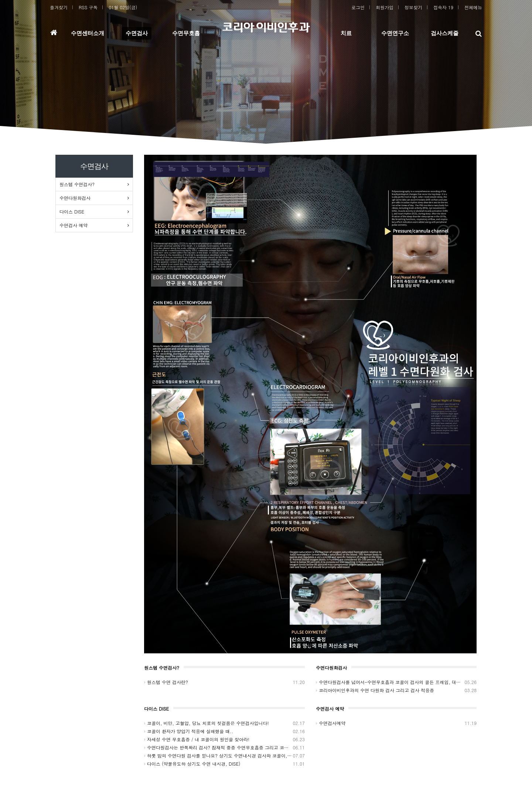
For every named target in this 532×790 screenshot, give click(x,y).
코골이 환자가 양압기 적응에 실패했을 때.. (224, 731)
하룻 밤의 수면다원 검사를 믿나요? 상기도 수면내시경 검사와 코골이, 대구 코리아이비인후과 (224, 756)
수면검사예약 (396, 723)
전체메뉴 (473, 7)
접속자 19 (443, 7)
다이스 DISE (72, 211)
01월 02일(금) (123, 7)
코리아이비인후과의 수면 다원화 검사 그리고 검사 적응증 (396, 690)
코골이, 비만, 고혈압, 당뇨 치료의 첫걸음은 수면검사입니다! (224, 723)
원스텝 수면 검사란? (224, 682)
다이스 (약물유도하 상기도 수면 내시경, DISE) (224, 764)
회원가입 (385, 7)
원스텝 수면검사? (77, 184)
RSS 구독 (88, 7)
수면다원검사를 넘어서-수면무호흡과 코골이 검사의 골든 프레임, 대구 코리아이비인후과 (396, 682)
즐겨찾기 (59, 7)
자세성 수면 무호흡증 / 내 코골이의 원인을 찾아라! (224, 739)
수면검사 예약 (74, 225)
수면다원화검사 (75, 198)
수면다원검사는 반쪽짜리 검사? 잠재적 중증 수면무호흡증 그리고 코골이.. (224, 748)
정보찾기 (413, 7)
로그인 (358, 7)
